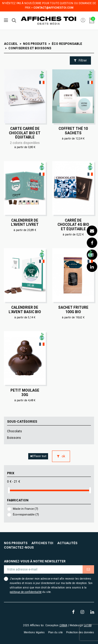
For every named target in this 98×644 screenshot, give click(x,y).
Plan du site (55, 632)
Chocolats (15, 431)
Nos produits (16, 543)
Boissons (14, 438)
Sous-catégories (22, 422)
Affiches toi (42, 543)
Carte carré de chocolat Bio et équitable (25, 133)
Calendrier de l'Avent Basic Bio (25, 309)
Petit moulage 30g (25, 392)
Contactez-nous (19, 548)
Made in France (25, 509)
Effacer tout (38, 456)
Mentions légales (34, 632)
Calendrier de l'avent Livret (25, 222)
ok (61, 456)
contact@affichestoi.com (53, 8)
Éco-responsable (26, 515)
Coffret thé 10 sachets (73, 131)
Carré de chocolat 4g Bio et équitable (73, 225)
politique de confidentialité (26, 592)
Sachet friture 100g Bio (73, 309)
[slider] (9, 490)
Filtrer (80, 60)
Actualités (67, 543)
